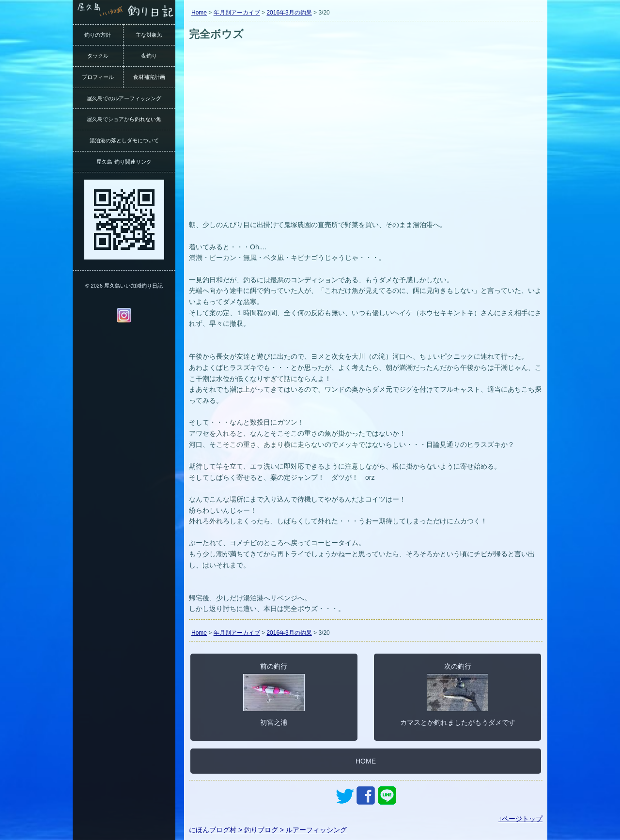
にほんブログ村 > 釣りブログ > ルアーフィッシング (268, 830)
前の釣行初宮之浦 (274, 694)
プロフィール (98, 77)
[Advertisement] (366, 144)
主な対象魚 (149, 35)
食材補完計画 (149, 77)
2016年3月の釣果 (289, 13)
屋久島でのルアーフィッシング (124, 98)
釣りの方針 (98, 35)
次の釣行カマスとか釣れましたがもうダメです (458, 694)
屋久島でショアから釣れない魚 (124, 119)
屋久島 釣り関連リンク (124, 162)
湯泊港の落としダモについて (124, 140)
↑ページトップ (520, 819)
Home (199, 13)
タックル (98, 56)
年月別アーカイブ (237, 13)
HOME (366, 761)
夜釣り (149, 56)
